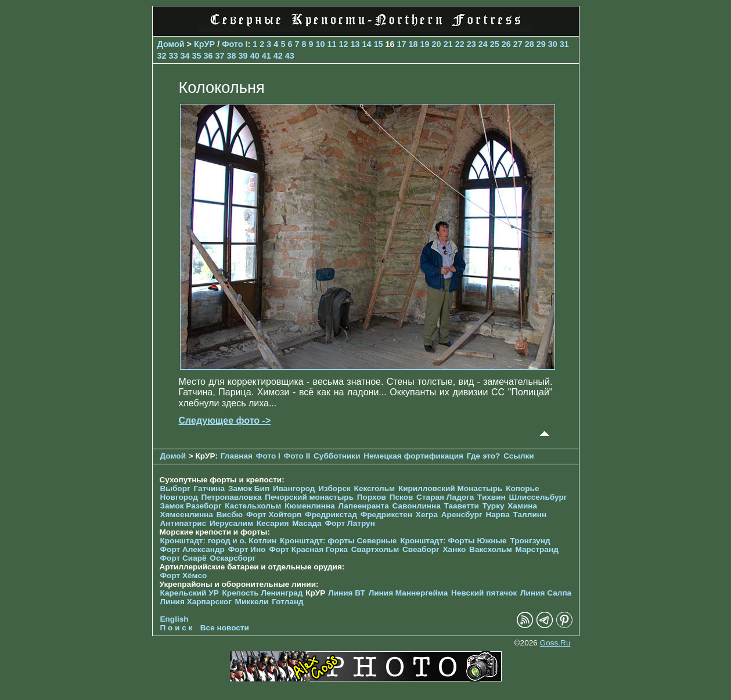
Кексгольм (375, 488)
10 (320, 44)
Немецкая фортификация (413, 456)
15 (379, 44)
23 (471, 44)
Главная (237, 456)
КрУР (204, 44)
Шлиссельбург (538, 497)
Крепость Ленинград (263, 593)
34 (185, 56)
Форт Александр (192, 549)
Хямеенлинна (187, 515)
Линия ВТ (347, 593)
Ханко (455, 549)
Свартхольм (375, 549)
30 (553, 44)
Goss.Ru (555, 643)
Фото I (235, 44)
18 (413, 44)
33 (174, 56)
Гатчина (209, 488)
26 (506, 44)
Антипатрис (183, 523)
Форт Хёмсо (184, 575)
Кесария (273, 523)
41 (267, 56)
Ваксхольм (491, 549)
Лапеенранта (363, 506)
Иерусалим (231, 523)
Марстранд (537, 549)
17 (402, 44)
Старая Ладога (445, 497)
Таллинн (530, 515)
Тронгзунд (530, 541)
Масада (307, 523)
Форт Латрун (350, 523)
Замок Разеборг (191, 506)
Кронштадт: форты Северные (338, 541)
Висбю (230, 515)
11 (332, 44)
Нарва (497, 515)
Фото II (297, 456)
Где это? (484, 456)
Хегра (427, 515)
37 (220, 56)
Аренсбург (462, 515)
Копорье (522, 488)
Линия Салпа (546, 593)
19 (425, 44)
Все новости (225, 628)
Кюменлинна (310, 506)
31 (564, 44)
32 (162, 56)
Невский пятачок (484, 593)
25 (495, 44)
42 (278, 56)
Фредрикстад (331, 515)
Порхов (372, 497)
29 (541, 44)
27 (518, 44)
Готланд (288, 602)
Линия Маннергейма (408, 593)
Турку (494, 506)
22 (460, 44)
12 (343, 44)
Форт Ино (247, 549)
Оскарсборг (233, 558)
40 (255, 56)
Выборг (175, 488)
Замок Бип (249, 488)
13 (355, 44)
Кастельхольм (253, 506)
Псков (401, 497)
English (174, 619)
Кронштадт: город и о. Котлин (219, 541)
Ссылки (519, 456)
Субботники (337, 456)
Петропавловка (232, 497)
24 (483, 44)
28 (530, 44)
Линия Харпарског (196, 602)
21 (448, 44)
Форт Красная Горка (308, 549)
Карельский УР (190, 593)
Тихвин (491, 497)
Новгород (179, 497)
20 (437, 44)
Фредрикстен (386, 515)
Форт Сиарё (183, 558)
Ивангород (294, 488)
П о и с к (177, 628)
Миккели (252, 602)
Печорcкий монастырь (309, 497)
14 (367, 44)
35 (197, 56)
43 (290, 56)
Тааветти (462, 506)
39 (243, 56)
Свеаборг (421, 549)
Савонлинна (417, 506)
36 (208, 56)
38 (232, 56)
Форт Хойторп (274, 515)
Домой (171, 44)
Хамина (522, 506)
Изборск (334, 488)
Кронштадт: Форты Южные (453, 541)
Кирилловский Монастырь (450, 488)
